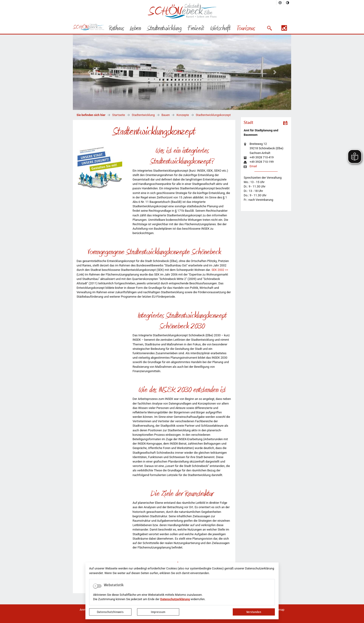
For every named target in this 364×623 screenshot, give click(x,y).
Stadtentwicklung (143, 115)
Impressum (158, 612)
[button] (269, 28)
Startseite (119, 115)
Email (253, 166)
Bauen (166, 115)
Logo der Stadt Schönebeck (182, 11)
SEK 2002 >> (220, 270)
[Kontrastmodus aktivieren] (288, 3)
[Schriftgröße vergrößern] (280, 3)
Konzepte (183, 115)
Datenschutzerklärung (175, 599)
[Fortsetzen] (287, 105)
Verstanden (254, 612)
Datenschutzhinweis (110, 612)
